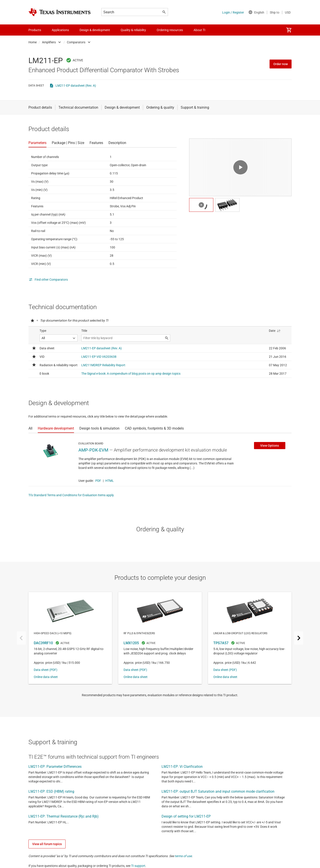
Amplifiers (49, 42)
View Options (270, 446)
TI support (138, 866)
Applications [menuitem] (60, 30)
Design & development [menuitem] (95, 30)
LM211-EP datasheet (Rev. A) (76, 86)
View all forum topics (47, 844)
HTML (110, 481)
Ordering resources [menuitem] (170, 30)
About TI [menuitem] (199, 30)
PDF (98, 481)
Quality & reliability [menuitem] (133, 30)
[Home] (60, 12)
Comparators (76, 42)
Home (33, 42)
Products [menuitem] (35, 30)
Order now (281, 64)
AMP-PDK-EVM (93, 450)
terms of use (183, 856)
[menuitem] (289, 30)
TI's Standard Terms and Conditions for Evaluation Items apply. (71, 495)
